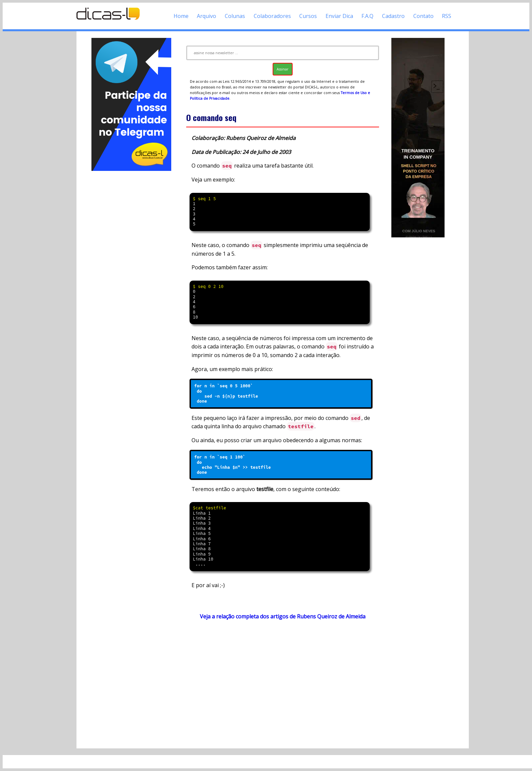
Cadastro (393, 16)
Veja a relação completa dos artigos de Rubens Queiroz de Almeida (283, 616)
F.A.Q (367, 16)
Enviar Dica (339, 16)
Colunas (235, 16)
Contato (423, 16)
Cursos (308, 16)
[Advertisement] (131, 272)
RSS (447, 16)
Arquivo (206, 16)
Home (181, 16)
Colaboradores (272, 16)
